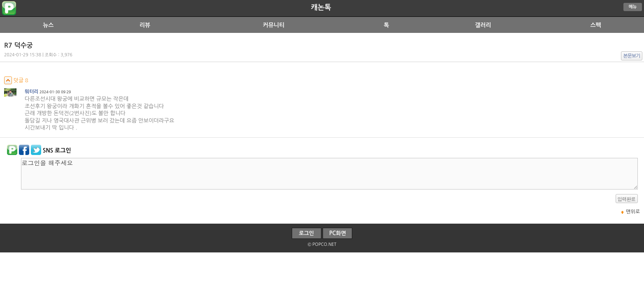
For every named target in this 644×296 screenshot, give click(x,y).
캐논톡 (321, 7)
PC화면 (338, 233)
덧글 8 (16, 80)
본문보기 (632, 56)
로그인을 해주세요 (329, 174)
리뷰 (145, 25)
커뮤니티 (274, 25)
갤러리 (483, 25)
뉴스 (48, 25)
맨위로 (633, 212)
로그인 (306, 233)
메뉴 (633, 7)
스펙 (595, 25)
